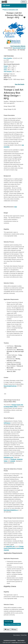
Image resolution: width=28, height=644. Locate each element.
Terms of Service (17, 635)
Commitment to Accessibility (10, 640)
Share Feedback (21, 640)
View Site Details (20, 84)
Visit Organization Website (18, 46)
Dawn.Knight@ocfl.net (19, 48)
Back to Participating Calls (10, 10)
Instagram (20, 459)
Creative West (15, 643)
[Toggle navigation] (24, 2)
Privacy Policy (24, 635)
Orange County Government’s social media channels (14, 548)
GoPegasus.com (8, 457)
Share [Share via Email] (14, 630)
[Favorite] (24, 17)
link (16, 207)
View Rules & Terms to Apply (12, 624)
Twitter (6, 461)
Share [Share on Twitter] (7, 630)
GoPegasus (7, 423)
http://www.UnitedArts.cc (11, 510)
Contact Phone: (12, 50)
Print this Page (8, 621)
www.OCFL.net (10, 546)
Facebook (13, 459)
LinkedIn (13, 461)
